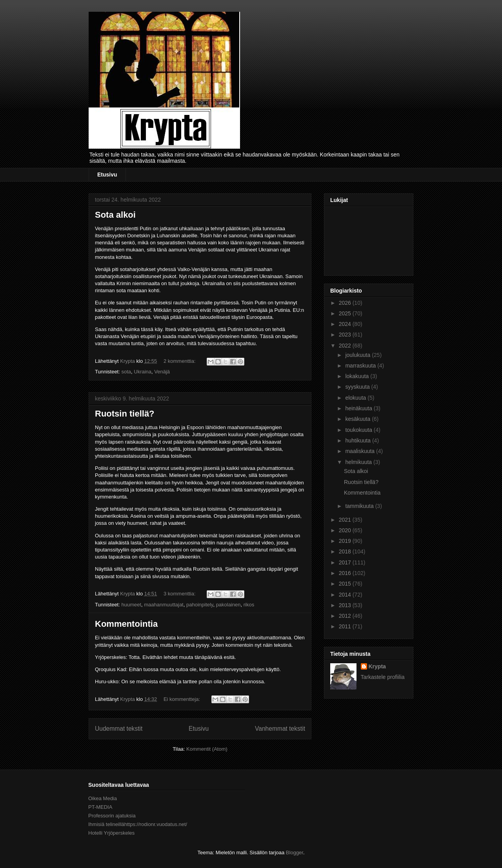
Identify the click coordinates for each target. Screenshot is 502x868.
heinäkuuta (359, 408)
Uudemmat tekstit (119, 729)
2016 (346, 573)
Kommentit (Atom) (207, 749)
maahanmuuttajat (164, 605)
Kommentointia (126, 624)
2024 (346, 324)
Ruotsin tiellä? (125, 414)
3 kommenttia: (180, 594)
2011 (346, 626)
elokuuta (356, 398)
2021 (346, 520)
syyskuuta (358, 387)
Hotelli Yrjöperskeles (111, 833)
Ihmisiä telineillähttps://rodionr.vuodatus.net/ (138, 824)
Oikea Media (103, 798)
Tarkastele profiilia (383, 677)
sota (126, 372)
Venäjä (162, 372)
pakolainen (228, 605)
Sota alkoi (115, 215)
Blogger (295, 853)
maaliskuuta (361, 451)
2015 (346, 584)
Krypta (377, 666)
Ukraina (143, 372)
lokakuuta (358, 376)
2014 (346, 595)
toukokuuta (359, 430)
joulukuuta (358, 355)
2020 (346, 530)
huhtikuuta (359, 440)
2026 (346, 303)
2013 (346, 605)
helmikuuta (359, 462)
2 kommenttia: (180, 361)
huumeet (131, 605)
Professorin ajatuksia (112, 816)
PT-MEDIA (100, 807)
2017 (346, 562)
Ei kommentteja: (183, 699)
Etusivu (107, 175)
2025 (346, 313)
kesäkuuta (358, 419)
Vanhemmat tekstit (280, 729)
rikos (249, 605)
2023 (346, 335)
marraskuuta (361, 366)
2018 (346, 551)
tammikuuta (360, 506)
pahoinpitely (200, 605)
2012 (346, 616)
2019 (346, 541)
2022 (346, 346)
